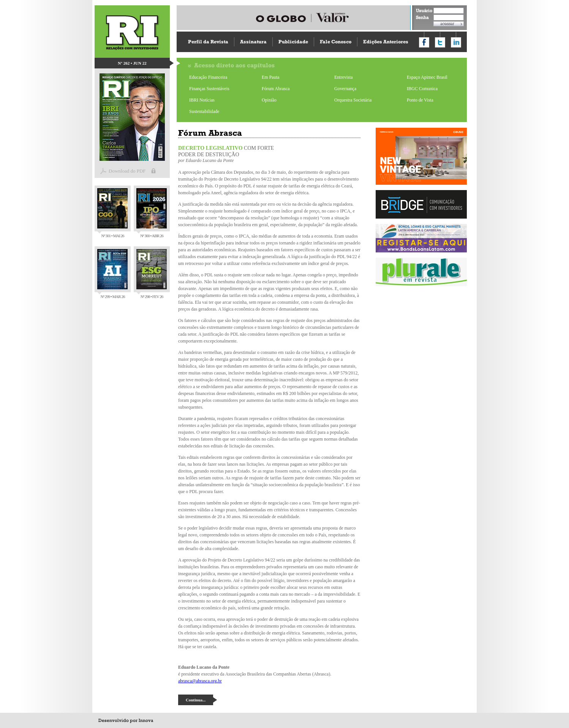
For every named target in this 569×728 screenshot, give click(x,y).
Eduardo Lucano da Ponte (210, 160)
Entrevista (344, 77)
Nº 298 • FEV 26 (152, 274)
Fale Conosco (336, 42)
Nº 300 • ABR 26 (152, 213)
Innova (146, 720)
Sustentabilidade (204, 111)
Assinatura (253, 42)
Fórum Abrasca (276, 89)
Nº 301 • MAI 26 (112, 213)
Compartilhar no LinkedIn (456, 42)
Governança (345, 89)
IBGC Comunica (422, 89)
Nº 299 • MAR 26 (112, 274)
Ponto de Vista (420, 100)
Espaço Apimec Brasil (427, 77)
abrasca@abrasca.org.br (200, 681)
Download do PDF (127, 171)
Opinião (269, 100)
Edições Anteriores (386, 42)
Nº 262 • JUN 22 (132, 63)
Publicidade (293, 42)
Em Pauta (270, 77)
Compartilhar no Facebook (424, 42)
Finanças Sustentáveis (209, 89)
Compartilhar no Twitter (440, 42)
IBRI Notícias (202, 100)
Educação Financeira (208, 77)
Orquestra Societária (353, 100)
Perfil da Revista (208, 42)
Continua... (196, 700)
